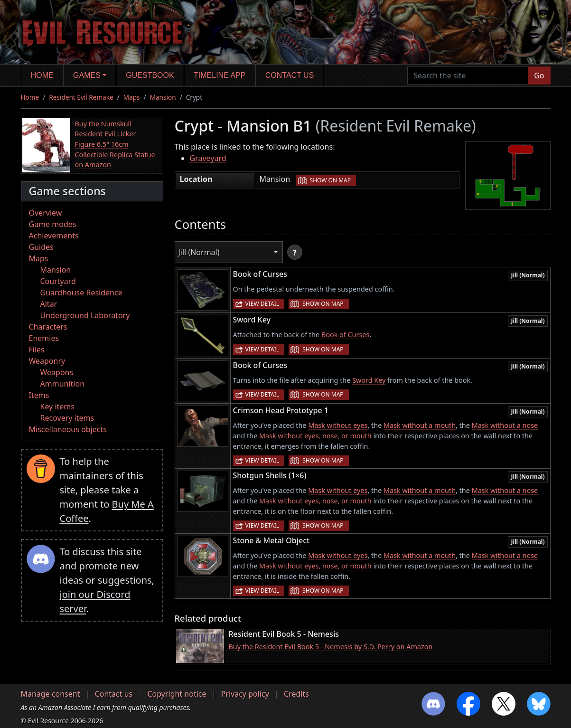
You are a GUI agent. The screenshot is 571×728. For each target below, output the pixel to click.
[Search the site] (468, 76)
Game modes (53, 224)
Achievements (54, 236)
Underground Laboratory (85, 315)
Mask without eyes (338, 425)
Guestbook (150, 75)
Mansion (163, 97)
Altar (49, 304)
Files (37, 350)
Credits (296, 694)
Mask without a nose (505, 425)
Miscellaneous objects (68, 429)
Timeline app (220, 75)
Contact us (290, 75)
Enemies (44, 338)
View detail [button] (262, 304)
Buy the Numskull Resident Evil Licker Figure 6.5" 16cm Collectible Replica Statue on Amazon (115, 144)
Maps (132, 97)
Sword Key (369, 380)
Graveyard (208, 158)
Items (39, 395)
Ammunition (63, 384)
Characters (48, 327)
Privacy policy (245, 694)
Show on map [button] (330, 180)
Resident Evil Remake (81, 97)
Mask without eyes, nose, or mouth (315, 436)
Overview (46, 213)
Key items (57, 407)
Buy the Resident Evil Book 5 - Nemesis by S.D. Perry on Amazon (331, 647)
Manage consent (51, 694)
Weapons (57, 372)
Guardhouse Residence (81, 293)
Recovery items (67, 418)
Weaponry (47, 361)
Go (539, 76)
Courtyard (58, 281)
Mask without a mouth (420, 425)
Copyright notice (177, 694)
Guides (41, 247)
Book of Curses (345, 335)
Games (87, 75)
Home (42, 75)
